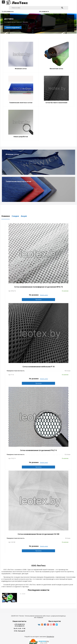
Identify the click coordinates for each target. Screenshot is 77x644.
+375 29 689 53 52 (19, 624)
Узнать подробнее (13, 27)
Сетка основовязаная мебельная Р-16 (38, 367)
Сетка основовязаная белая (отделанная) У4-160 (38, 534)
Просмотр (38, 300)
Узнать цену (44, 295)
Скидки (15, 216)
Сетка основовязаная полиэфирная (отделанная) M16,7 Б (38, 287)
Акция (24, 216)
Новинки (6, 216)
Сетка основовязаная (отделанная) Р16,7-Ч (38, 450)
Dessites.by (50, 637)
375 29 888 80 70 (19, 626)
